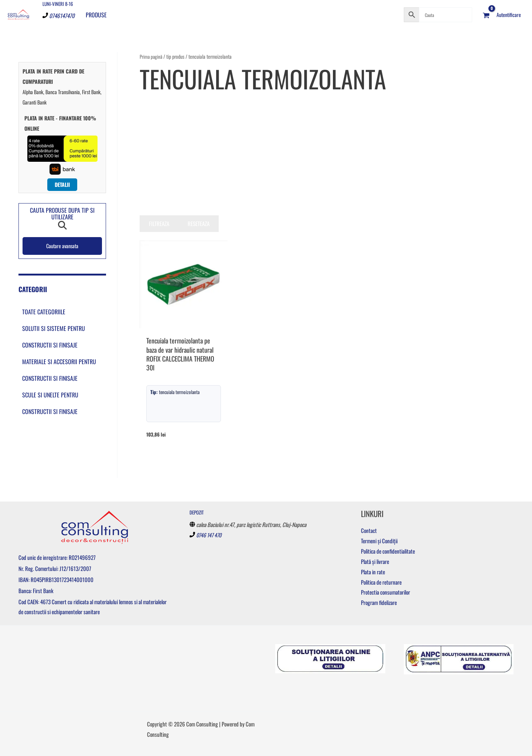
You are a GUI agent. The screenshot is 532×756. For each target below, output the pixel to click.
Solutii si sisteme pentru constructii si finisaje (54, 337)
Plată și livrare (375, 561)
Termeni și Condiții (379, 541)
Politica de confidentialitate (388, 551)
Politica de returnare (381, 582)
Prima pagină (152, 57)
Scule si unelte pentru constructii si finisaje (50, 404)
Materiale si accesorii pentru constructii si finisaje (59, 371)
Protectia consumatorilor (386, 592)
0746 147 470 (210, 535)
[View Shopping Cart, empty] (486, 15)
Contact (369, 531)
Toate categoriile (44, 312)
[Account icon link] (509, 15)
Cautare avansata (62, 246)
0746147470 (62, 16)
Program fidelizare (379, 603)
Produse (96, 15)
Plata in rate (373, 572)
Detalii (62, 185)
